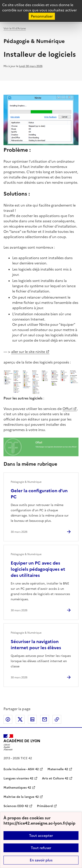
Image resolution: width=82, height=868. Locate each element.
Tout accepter (41, 836)
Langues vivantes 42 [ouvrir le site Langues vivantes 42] (18, 778)
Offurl (67, 409)
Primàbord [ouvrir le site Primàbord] (45, 806)
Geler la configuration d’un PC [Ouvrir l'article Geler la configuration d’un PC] (39, 494)
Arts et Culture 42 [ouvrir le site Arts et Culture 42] (55, 778)
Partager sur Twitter (20, 719)
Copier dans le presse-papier (57, 719)
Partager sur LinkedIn (32, 719)
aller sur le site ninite (28, 352)
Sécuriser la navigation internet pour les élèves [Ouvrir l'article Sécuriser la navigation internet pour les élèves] (36, 645)
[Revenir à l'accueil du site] (22, 742)
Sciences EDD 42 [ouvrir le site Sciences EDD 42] (16, 806)
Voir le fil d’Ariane (15, 29)
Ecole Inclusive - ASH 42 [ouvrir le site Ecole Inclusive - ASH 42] (21, 769)
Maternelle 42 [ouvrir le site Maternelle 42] (58, 769)
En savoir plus (41, 860)
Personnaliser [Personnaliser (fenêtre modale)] (42, 16)
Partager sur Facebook (8, 719)
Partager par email (45, 719)
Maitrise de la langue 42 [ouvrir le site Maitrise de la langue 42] (21, 797)
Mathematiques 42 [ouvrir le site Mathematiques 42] (17, 788)
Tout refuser (41, 848)
